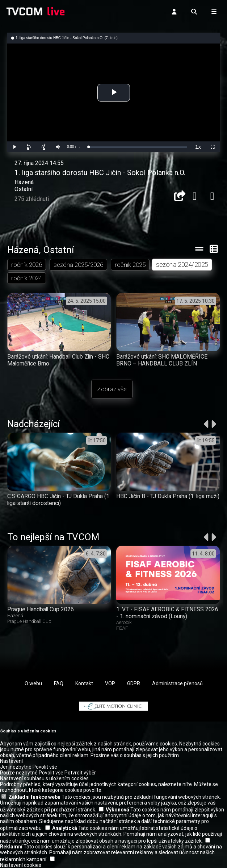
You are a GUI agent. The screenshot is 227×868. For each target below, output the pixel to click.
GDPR (134, 683)
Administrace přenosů (177, 683)
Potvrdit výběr (80, 773)
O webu (33, 683)
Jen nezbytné (16, 767)
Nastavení (11, 761)
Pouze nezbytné (19, 773)
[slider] (138, 147)
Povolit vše (45, 767)
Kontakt (84, 683)
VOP (110, 683)
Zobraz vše (112, 389)
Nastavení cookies (21, 865)
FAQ (59, 683)
